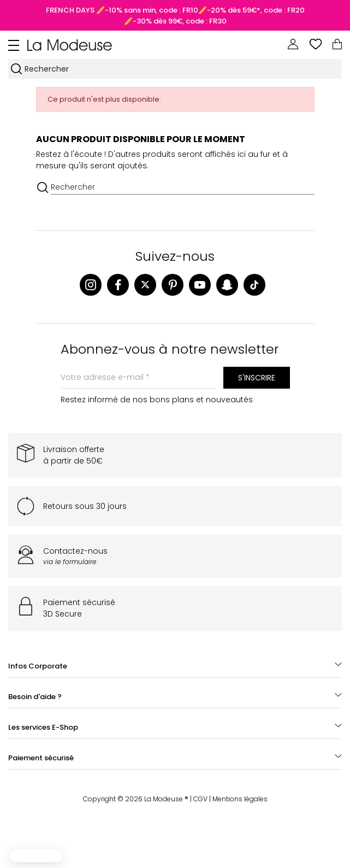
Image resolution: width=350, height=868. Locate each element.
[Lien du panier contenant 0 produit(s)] (337, 44)
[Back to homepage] (70, 44)
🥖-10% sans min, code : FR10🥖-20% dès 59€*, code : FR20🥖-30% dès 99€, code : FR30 (200, 16)
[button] (36, 856)
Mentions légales (240, 799)
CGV (200, 799)
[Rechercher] (182, 69)
